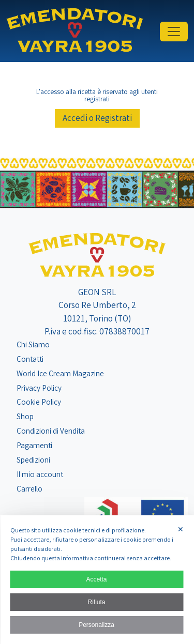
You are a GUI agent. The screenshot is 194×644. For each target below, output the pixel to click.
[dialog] (97, 580)
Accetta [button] (96, 579)
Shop (25, 416)
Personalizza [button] (96, 625)
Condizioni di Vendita (51, 431)
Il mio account (40, 474)
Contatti (30, 359)
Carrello (29, 488)
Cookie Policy (39, 402)
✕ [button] (181, 529)
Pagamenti (34, 445)
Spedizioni (33, 459)
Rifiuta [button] (96, 602)
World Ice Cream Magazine (60, 373)
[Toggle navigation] (174, 32)
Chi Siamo (33, 344)
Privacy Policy (39, 388)
